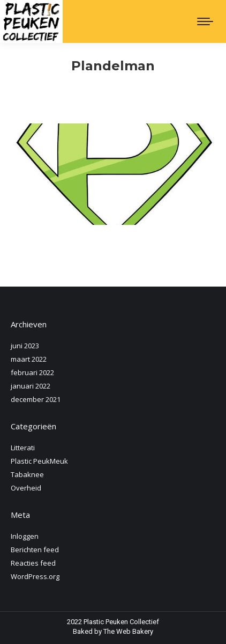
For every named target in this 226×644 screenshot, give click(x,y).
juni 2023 (25, 346)
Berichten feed (35, 550)
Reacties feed (33, 563)
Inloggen (25, 536)
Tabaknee (27, 474)
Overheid (26, 488)
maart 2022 (29, 359)
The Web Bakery (128, 631)
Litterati (23, 448)
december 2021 (36, 399)
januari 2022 (31, 386)
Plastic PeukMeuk (39, 461)
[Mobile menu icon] (205, 21)
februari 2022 (32, 372)
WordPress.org (35, 576)
